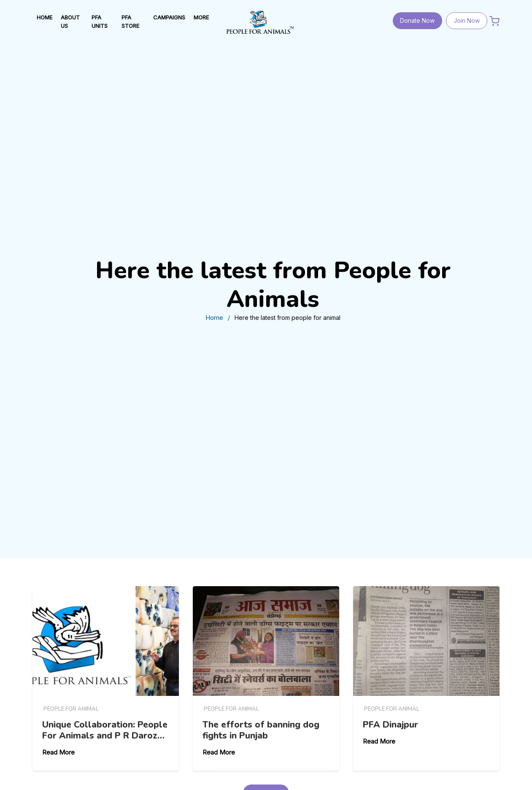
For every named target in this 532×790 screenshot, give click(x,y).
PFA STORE (130, 22)
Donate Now (417, 20)
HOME (45, 17)
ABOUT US (70, 22)
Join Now (467, 20)
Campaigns (169, 17)
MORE (201, 17)
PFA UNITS (100, 22)
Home (214, 318)
